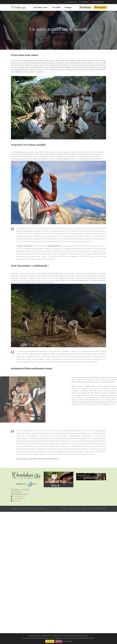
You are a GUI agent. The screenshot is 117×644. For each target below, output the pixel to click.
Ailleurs (63, 33)
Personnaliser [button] (67, 641)
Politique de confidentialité (97, 509)
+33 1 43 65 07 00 (19, 496)
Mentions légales (81, 509)
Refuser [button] (59, 641)
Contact (71, 509)
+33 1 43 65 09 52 (19, 498)
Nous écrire (17, 501)
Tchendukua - (19, 509)
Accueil (55, 33)
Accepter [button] (50, 641)
